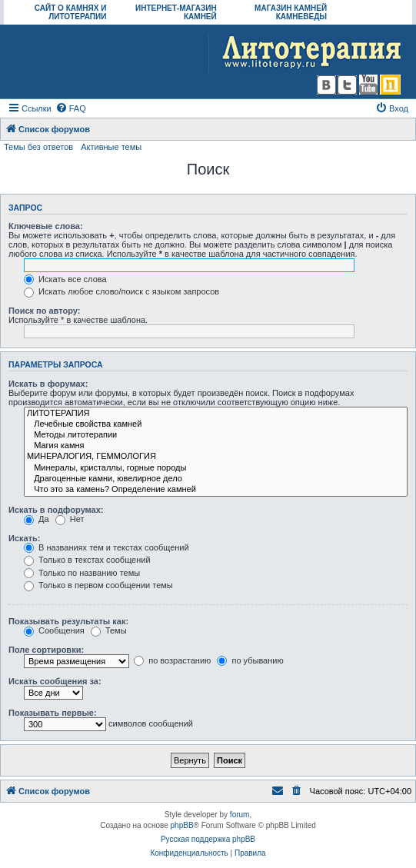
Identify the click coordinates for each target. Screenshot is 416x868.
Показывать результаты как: (68, 621)
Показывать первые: (53, 713)
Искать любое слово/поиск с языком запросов (121, 291)
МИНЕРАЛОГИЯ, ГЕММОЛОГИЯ (216, 457)
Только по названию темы (82, 573)
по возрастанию (172, 660)
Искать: (24, 538)
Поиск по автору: (44, 311)
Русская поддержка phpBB (208, 839)
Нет (70, 519)
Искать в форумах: (48, 384)
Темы (109, 630)
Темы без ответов (38, 147)
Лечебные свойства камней (216, 424)
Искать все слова (65, 279)
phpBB (182, 825)
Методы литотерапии (216, 435)
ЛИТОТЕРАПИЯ (216, 414)
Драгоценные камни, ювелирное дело (216, 479)
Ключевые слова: (46, 226)
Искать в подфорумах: (56, 510)
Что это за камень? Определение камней (216, 490)
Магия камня (216, 446)
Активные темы (111, 147)
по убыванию (250, 660)
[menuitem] (71, 108)
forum (240, 815)
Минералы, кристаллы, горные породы (216, 468)
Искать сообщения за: (55, 681)
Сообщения (54, 630)
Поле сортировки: (46, 650)
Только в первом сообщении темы (98, 585)
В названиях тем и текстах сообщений (106, 547)
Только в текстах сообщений (87, 560)
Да (37, 519)
